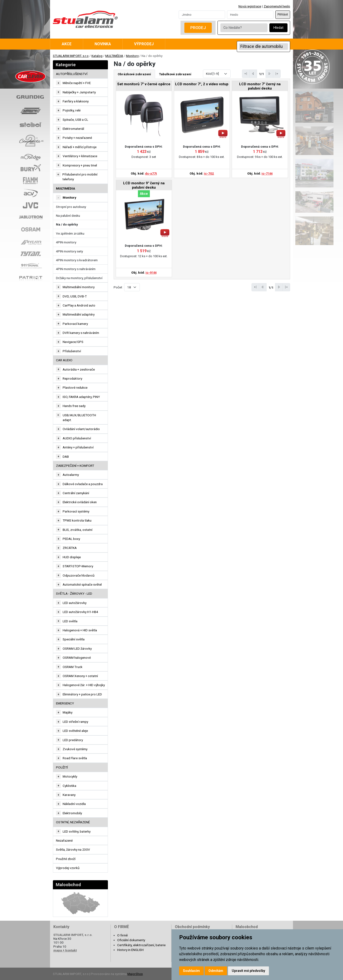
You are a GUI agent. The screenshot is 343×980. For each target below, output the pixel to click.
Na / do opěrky (67, 224)
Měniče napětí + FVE (77, 83)
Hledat (278, 28)
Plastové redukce (75, 387)
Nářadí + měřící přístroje (80, 147)
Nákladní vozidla (74, 804)
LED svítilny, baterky (77, 831)
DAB (66, 457)
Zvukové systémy (75, 749)
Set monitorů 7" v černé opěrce (144, 84)
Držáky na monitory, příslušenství (79, 278)
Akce (67, 44)
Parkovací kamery (75, 324)
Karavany (69, 795)
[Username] (202, 15)
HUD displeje (72, 557)
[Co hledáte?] (244, 28)
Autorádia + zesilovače (79, 369)
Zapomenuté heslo (277, 6)
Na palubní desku (68, 216)
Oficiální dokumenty (131, 940)
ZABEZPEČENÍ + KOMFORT (75, 466)
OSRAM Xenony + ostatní (80, 676)
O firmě (122, 935)
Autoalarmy (71, 475)
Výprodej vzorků (68, 868)
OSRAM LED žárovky (77, 648)
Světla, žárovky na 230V (73, 849)
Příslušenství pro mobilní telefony (80, 177)
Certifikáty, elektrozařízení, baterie (141, 945)
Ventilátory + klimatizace (80, 156)
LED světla (70, 621)
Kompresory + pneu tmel (80, 165)
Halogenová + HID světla (80, 630)
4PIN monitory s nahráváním (76, 269)
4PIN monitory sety (69, 251)
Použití (62, 767)
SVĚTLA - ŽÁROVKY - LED (74, 593)
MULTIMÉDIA (114, 56)
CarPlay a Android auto (79, 305)
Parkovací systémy (76, 511)
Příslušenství (72, 351)
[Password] (250, 15)
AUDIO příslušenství (77, 438)
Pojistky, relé (72, 110)
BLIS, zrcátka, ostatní (78, 530)
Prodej (198, 28)
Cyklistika (69, 786)
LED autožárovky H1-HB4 (80, 612)
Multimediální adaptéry (79, 314)
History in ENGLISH (130, 950)
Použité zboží (66, 859)
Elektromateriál (73, 129)
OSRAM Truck (73, 667)
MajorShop (135, 974)
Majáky (68, 712)
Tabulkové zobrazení (175, 74)
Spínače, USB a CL (75, 120)
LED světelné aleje (75, 731)
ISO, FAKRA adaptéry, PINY (81, 397)
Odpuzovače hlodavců (79, 575)
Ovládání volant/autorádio (81, 429)
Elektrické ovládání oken (80, 502)
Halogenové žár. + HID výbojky (84, 685)
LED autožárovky (75, 603)
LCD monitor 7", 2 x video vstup (202, 84)
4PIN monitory (66, 242)
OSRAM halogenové (77, 658)
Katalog (97, 56)
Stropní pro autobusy (71, 207)
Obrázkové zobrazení (134, 74)
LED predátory (73, 740)
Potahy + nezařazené (77, 138)
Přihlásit (283, 15)
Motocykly (70, 776)
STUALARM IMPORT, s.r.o (71, 56)
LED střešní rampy (75, 722)
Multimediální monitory (79, 287)
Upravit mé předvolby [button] (248, 971)
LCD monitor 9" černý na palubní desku (144, 185)
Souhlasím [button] (191, 971)
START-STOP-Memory (78, 566)
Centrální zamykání (76, 493)
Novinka (103, 44)
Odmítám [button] (216, 971)
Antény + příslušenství (78, 447)
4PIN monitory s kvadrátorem (77, 260)
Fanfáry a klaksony (76, 101)
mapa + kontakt (65, 950)
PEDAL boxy (71, 539)
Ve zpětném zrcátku (70, 233)
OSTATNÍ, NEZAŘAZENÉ (73, 822)
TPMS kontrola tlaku (77, 520)
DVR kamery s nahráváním (81, 333)
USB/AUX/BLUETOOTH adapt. (79, 417)
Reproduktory (72, 378)
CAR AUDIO (64, 360)
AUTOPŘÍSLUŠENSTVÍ (72, 74)
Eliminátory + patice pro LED (82, 694)
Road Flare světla (75, 758)
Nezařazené (64, 840)
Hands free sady (74, 406)
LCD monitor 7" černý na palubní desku (260, 86)
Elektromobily (72, 813)
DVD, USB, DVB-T (75, 296)
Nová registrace (250, 6)
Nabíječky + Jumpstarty (79, 92)
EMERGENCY (65, 703)
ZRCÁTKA (70, 548)
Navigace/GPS (73, 342)
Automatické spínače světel (82, 584)
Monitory (132, 56)
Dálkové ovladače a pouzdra (83, 484)
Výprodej (144, 44)
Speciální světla (74, 639)
